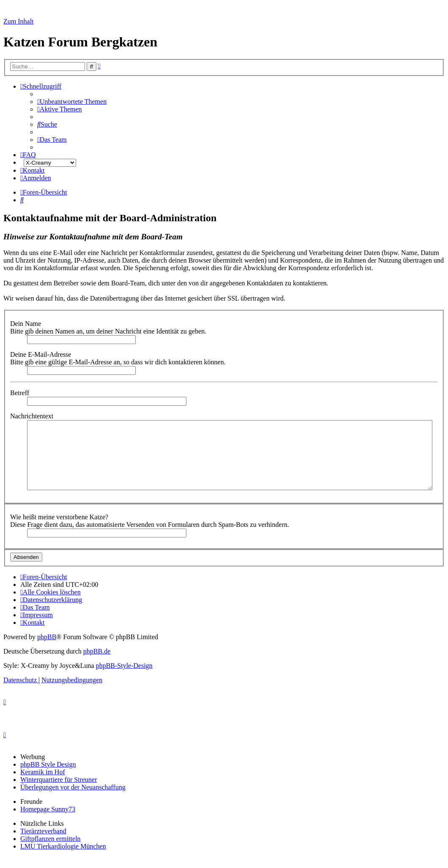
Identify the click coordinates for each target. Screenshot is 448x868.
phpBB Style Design (48, 764)
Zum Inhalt (19, 21)
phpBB (47, 637)
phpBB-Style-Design (124, 666)
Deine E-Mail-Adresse (41, 354)
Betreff (20, 393)
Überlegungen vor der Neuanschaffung (73, 787)
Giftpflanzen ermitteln (51, 839)
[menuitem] (72, 102)
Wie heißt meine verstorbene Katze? (60, 517)
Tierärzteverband (43, 831)
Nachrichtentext (33, 416)
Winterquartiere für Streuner (59, 780)
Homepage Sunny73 (48, 809)
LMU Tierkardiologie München (63, 846)
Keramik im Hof (43, 772)
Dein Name (26, 324)
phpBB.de (97, 651)
